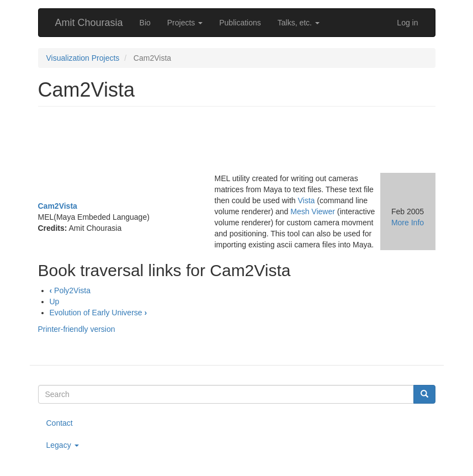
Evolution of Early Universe (99, 313)
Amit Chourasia (89, 23)
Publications (240, 23)
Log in (407, 23)
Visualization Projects (83, 58)
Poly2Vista (70, 290)
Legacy (63, 445)
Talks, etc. (299, 23)
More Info (408, 223)
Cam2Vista (58, 206)
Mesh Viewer (313, 211)
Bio (145, 23)
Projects (185, 23)
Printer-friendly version (77, 329)
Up (55, 302)
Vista (307, 200)
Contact (60, 423)
